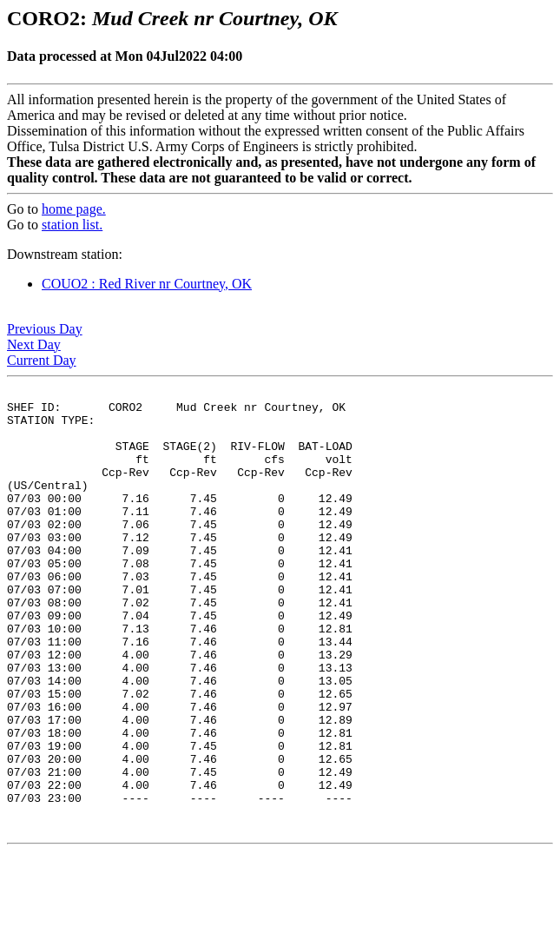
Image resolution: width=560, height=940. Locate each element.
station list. (72, 225)
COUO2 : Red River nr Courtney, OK (147, 284)
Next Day (34, 344)
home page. (74, 209)
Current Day (42, 360)
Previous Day (45, 329)
